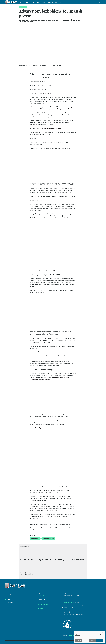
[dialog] (89, 637)
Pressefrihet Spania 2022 (48, 539)
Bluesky (9, 594)
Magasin (43, 2)
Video (34, 2)
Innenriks (22, 2)
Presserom (58, 2)
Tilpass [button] (79, 640)
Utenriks (28, 2)
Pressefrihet (50, 2)
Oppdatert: (78, 69)
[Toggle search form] (100, 2)
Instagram (9, 599)
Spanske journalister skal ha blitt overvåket (49, 128)
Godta (100, 640)
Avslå (92, 640)
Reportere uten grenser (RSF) (42, 93)
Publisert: (67, 69)
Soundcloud (10, 602)
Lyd (38, 2)
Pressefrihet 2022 (35, 539)
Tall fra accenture (57, 271)
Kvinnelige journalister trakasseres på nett (48, 428)
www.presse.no (74, 616)
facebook (9, 597)
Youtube (9, 605)
